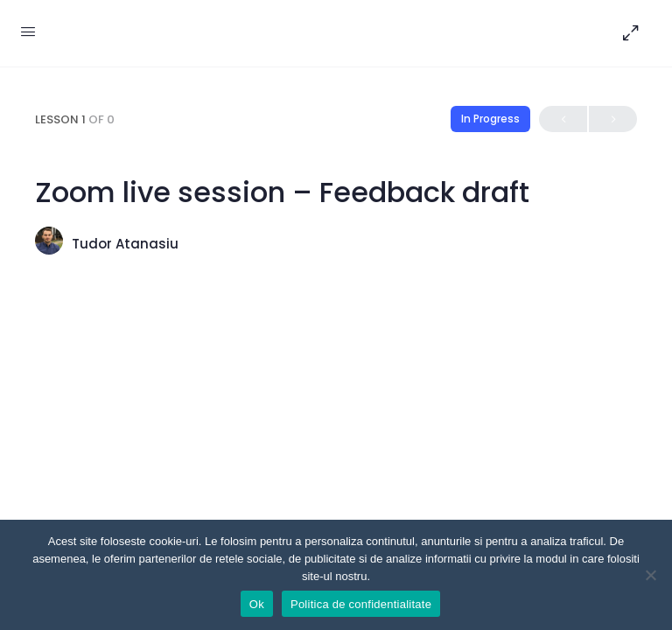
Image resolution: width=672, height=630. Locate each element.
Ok (257, 604)
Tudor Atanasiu (125, 244)
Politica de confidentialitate (361, 604)
